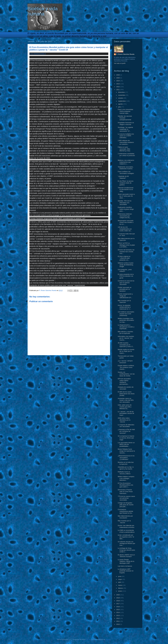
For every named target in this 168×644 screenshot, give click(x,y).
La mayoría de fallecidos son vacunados (126, 426)
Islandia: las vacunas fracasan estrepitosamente (125, 118)
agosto (121, 104)
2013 (118, 615)
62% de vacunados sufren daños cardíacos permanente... (124, 381)
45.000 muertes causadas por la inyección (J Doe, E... (126, 345)
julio (120, 107)
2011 (118, 621)
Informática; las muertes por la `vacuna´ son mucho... (126, 338)
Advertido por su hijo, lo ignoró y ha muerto (126, 468)
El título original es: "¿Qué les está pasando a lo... (124, 258)
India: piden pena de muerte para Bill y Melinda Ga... (125, 407)
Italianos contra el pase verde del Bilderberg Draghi (126, 265)
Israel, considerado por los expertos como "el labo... (126, 537)
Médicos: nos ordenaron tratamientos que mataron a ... (126, 162)
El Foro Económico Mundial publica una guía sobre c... (125, 485)
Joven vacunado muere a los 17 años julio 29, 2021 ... (126, 196)
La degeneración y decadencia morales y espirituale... (126, 327)
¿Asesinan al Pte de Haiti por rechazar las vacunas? (126, 431)
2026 (118, 75)
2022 (118, 87)
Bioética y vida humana (43, 11)
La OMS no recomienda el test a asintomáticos (126, 531)
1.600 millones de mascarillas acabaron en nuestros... (126, 142)
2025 (118, 78)
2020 (118, 595)
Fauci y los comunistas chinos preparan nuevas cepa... (125, 111)
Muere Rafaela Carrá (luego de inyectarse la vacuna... (126, 451)
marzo (121, 585)
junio (120, 576)
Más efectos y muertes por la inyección (125, 333)
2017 (118, 604)
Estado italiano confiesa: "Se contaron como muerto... (126, 367)
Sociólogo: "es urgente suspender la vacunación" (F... (125, 129)
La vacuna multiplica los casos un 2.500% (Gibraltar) (126, 136)
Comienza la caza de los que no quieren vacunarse (126, 283)
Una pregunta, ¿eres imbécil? (125, 270)
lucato (88, 639)
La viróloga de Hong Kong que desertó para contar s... (126, 550)
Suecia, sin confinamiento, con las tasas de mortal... (126, 374)
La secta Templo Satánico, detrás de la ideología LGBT (126, 561)
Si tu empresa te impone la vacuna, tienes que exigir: (126, 438)
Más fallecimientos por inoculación (125, 517)
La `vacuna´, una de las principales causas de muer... (126, 413)
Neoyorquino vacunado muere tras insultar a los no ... (126, 222)
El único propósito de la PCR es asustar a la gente (126, 276)
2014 (118, 612)
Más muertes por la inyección (124, 301)
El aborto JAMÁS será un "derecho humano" (126, 556)
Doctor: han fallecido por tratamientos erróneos (126, 526)
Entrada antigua (102, 358)
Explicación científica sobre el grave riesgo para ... (126, 209)
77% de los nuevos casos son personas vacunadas (126, 498)
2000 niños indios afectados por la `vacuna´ (124, 420)
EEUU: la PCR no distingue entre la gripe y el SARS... (126, 245)
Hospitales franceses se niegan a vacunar (126, 124)
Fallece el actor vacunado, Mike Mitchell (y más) (124, 149)
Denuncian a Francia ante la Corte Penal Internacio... (125, 491)
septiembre (122, 101)
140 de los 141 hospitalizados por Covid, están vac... (125, 229)
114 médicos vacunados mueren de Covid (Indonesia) (126, 314)
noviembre (122, 95)
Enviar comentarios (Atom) (74, 364)
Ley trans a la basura (125, 566)
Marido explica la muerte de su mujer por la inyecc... (126, 351)
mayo (120, 579)
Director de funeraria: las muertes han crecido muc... (126, 252)
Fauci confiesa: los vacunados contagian (126, 172)
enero (120, 591)
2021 (118, 90)
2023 (118, 84)
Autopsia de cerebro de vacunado (126, 388)
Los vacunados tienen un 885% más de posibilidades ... (126, 444)
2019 (118, 598)
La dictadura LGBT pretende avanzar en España (126, 571)
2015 (118, 610)
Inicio (71, 358)
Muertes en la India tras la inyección (126, 463)
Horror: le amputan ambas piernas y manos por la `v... (124, 307)
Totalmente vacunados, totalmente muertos (126, 168)
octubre (121, 98)
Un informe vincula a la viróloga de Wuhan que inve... (126, 543)
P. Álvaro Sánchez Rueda (125, 54)
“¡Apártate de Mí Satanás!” (123, 177)
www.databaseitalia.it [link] (38, 54)
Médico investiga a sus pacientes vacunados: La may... (126, 320)
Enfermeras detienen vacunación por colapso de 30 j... (125, 216)
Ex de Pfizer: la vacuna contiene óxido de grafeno (125, 183)
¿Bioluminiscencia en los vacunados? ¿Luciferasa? (126, 458)
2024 (118, 81)
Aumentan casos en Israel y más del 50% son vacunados (126, 400)
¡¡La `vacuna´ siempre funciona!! (125, 362)
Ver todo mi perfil (120, 63)
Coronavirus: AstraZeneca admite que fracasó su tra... (125, 511)
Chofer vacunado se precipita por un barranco (124, 289)
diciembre (122, 92)
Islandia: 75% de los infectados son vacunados (124, 203)
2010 (118, 624)
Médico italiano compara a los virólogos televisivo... (126, 478)
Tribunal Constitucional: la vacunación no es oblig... (126, 189)
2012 (118, 618)
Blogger (108, 639)
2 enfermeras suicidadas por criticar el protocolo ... (126, 155)
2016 (118, 607)
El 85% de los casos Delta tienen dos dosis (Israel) (126, 394)
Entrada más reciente (38, 358)
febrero (121, 588)
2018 (118, 601)
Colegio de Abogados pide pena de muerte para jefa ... (126, 505)
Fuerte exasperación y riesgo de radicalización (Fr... (125, 296)
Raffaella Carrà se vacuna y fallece (124, 473)
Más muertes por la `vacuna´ (124, 522)
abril (120, 582)
